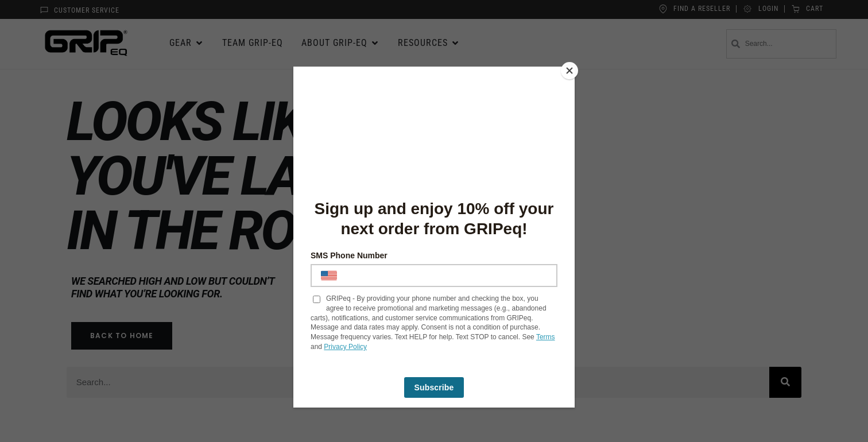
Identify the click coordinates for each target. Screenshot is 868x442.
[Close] (572, 69)
